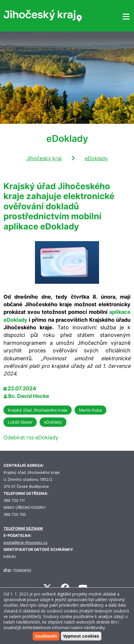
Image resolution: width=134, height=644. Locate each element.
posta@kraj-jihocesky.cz (25, 543)
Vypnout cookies (81, 636)
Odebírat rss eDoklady (31, 437)
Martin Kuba (90, 410)
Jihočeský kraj (44, 158)
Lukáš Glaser (20, 422)
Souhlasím (46, 636)
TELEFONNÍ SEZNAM (23, 529)
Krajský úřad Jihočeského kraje (38, 410)
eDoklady (96, 158)
